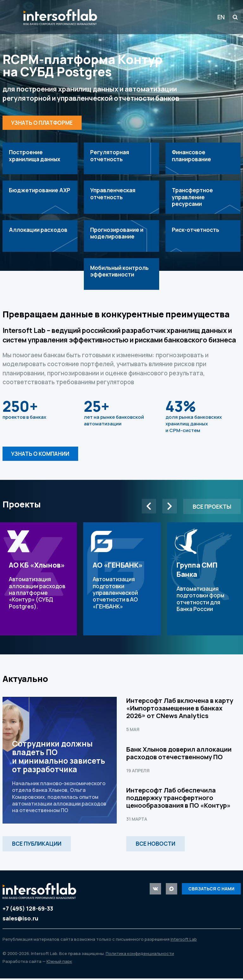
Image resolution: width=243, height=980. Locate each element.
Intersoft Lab (60, 17)
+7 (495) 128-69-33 (28, 910)
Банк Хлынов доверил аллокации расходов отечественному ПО (179, 755)
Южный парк (59, 963)
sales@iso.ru (20, 920)
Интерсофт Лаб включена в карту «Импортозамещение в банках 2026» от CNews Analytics (180, 710)
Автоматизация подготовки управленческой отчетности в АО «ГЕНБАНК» (122, 580)
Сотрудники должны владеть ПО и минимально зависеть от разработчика (60, 762)
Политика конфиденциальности (140, 955)
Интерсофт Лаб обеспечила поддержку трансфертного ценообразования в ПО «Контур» (178, 799)
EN (221, 17)
